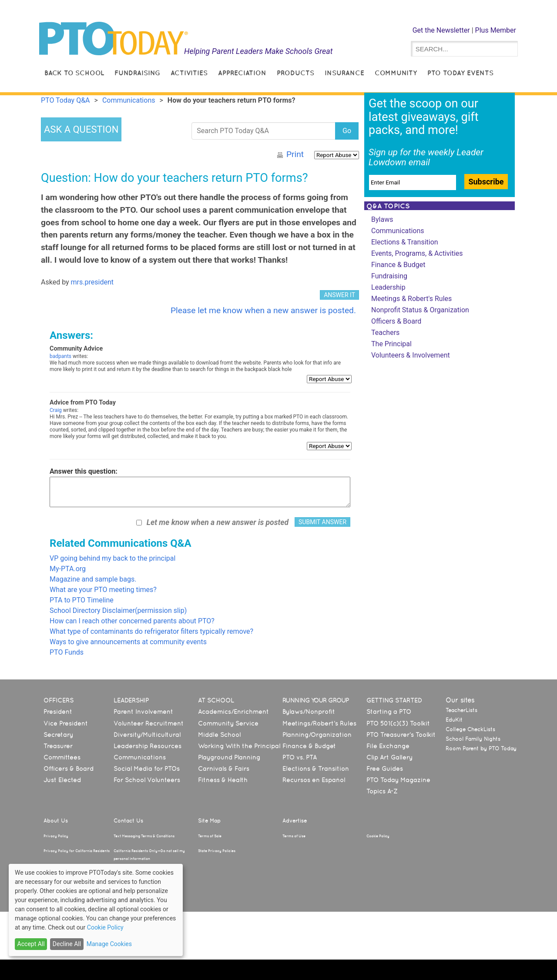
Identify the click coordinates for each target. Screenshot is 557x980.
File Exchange (388, 746)
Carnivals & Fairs (224, 769)
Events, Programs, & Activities (417, 253)
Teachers (385, 333)
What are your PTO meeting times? (103, 590)
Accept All (31, 944)
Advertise (295, 821)
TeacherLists (461, 710)
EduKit (454, 720)
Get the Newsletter (441, 30)
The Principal (391, 344)
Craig (56, 410)
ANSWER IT (339, 295)
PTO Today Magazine (398, 780)
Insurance (344, 73)
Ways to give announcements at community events (128, 642)
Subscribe (486, 182)
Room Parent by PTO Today (481, 749)
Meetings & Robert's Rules (411, 299)
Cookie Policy (378, 836)
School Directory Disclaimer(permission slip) (118, 610)
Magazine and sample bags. (93, 579)
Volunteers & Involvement (411, 355)
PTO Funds (67, 652)
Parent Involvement (143, 712)
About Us (56, 821)
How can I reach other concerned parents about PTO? (132, 621)
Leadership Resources (148, 746)
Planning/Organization (317, 735)
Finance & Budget (398, 265)
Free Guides (385, 769)
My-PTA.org (68, 569)
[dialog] (96, 910)
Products (295, 73)
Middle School (219, 735)
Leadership (388, 287)
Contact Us (128, 821)
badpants (60, 356)
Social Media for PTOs (147, 769)
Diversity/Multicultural (147, 735)
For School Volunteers (147, 780)
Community (396, 73)
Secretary (58, 735)
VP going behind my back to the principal (112, 558)
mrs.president (92, 282)
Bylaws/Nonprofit (309, 712)
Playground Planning (229, 757)
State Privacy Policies (217, 851)
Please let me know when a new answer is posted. (263, 310)
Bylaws (382, 219)
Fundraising (137, 73)
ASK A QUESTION (81, 129)
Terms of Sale (210, 836)
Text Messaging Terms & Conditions (144, 836)
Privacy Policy (56, 836)
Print (295, 154)
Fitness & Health (223, 780)
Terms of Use (294, 836)
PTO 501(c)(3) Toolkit (398, 723)
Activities (189, 73)
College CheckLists (470, 729)
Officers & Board (396, 321)
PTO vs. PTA (300, 757)
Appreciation (242, 73)
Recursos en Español (314, 780)
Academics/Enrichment (233, 712)
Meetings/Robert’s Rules (319, 723)
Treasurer (58, 746)
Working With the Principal (239, 746)
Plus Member (496, 30)
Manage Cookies (109, 944)
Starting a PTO (389, 712)
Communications (398, 231)
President (58, 712)
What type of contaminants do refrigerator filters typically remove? (151, 631)
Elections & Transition (405, 242)
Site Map (209, 821)
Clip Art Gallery (389, 757)
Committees (62, 757)
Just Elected (62, 780)
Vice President (66, 723)
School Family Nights (473, 739)
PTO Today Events (460, 73)
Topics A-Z (382, 791)
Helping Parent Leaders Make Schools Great (258, 51)
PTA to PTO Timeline (82, 600)
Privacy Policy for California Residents (77, 851)
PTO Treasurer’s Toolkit (401, 735)
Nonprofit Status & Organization (420, 310)
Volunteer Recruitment (149, 723)
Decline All (67, 944)
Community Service (228, 723)
